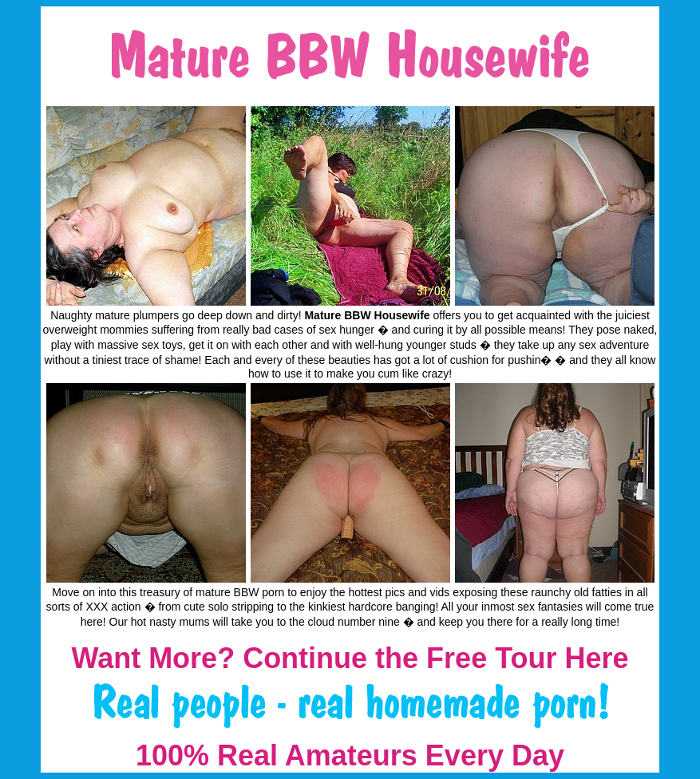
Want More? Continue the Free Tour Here (350, 658)
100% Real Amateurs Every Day (350, 755)
